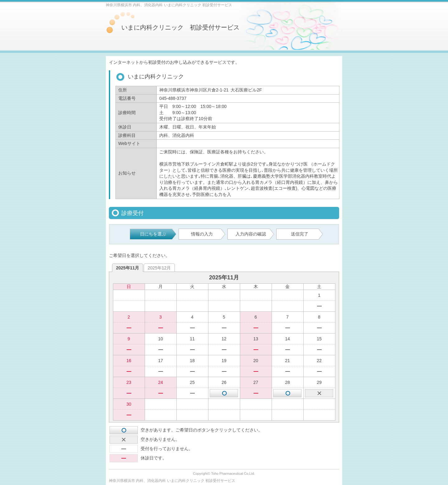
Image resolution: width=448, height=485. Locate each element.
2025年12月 (159, 268)
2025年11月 (128, 268)
